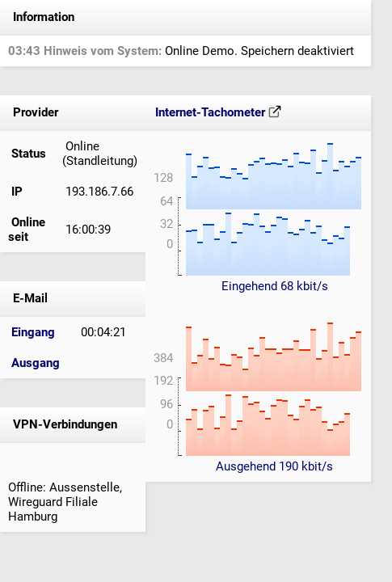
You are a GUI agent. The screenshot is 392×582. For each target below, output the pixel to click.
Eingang (33, 332)
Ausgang (36, 363)
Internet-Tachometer (218, 112)
